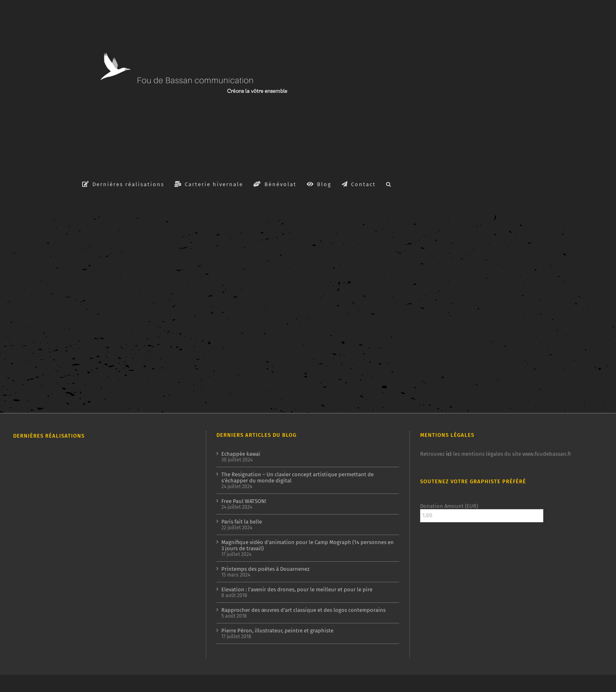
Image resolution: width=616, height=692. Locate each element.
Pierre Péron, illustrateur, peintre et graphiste (277, 631)
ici (449, 454)
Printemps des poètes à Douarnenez (265, 569)
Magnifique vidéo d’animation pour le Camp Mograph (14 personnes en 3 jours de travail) (308, 545)
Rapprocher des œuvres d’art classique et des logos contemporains (303, 610)
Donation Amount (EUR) (449, 506)
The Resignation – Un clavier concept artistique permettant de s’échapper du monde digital (298, 477)
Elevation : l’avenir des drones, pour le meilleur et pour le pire (297, 589)
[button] (389, 184)
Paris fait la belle (242, 522)
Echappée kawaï (241, 454)
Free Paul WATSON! (244, 501)
